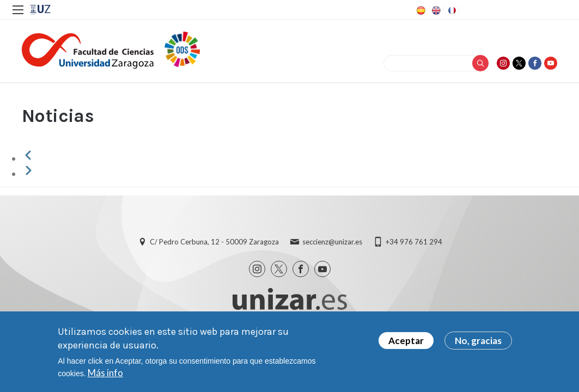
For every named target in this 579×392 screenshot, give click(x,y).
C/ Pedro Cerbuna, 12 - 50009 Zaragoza (214, 242)
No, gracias (478, 341)
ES (420, 10)
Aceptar (406, 341)
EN (435, 10)
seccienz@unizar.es (332, 242)
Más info (105, 373)
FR (451, 10)
